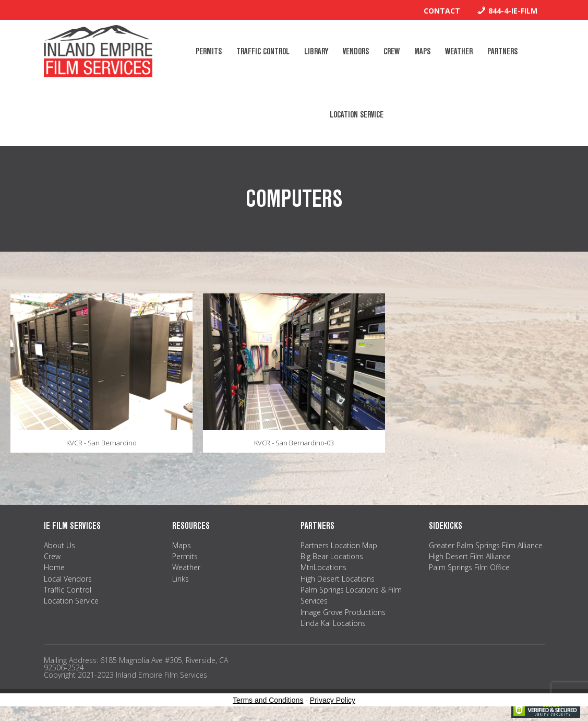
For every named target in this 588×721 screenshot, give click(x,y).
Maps (182, 545)
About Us (59, 545)
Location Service (71, 601)
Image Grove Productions (343, 612)
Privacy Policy (333, 700)
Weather (186, 567)
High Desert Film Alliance (470, 556)
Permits (185, 556)
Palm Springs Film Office (469, 567)
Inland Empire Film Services (98, 51)
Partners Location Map (339, 545)
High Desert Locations (338, 579)
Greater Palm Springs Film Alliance (486, 545)
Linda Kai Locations (333, 623)
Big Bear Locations (332, 556)
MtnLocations (323, 567)
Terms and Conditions (268, 700)
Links (181, 579)
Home (54, 567)
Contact (442, 11)
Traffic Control (68, 590)
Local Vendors (68, 579)
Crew (52, 556)
